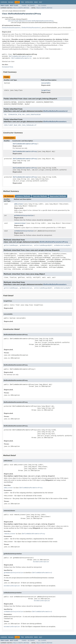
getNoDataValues (26, 245)
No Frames (31, 6)
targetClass (46, 90)
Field (15, 8)
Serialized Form (8, 67)
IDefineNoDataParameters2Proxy (25, 144)
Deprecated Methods (58, 196)
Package (11, 2)
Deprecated (29, 2)
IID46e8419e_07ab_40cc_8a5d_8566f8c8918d (24, 115)
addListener (19, 204)
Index (36, 2)
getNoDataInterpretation (24, 215)
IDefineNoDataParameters (11, 28)
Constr (20, 8)
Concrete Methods (40, 196)
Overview (4, 2)
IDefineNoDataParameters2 (31, 28)
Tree (22, 2)
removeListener (20, 223)
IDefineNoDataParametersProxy (20, 56)
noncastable (46, 83)
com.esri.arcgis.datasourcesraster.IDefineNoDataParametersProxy (31, 21)
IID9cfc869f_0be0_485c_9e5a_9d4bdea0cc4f (20, 125)
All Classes (42, 6)
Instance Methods (23, 196)
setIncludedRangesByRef (43, 245)
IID (5, 115)
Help (41, 2)
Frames (24, 6)
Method (26, 8)
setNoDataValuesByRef (62, 245)
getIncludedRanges (11, 245)
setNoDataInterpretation (24, 231)
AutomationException (41, 562)
